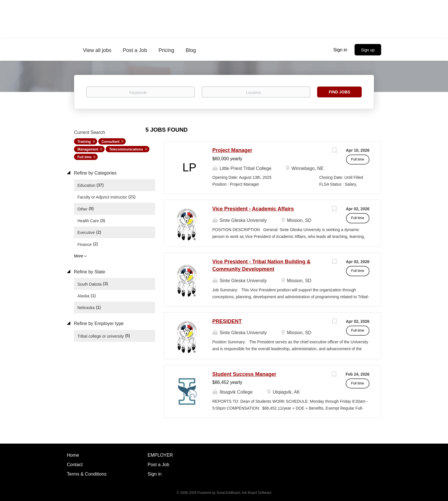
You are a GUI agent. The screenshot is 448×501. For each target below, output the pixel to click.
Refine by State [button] (89, 272)
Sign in (340, 50)
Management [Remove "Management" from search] (88, 149)
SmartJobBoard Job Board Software (244, 493)
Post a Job (159, 465)
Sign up (368, 50)
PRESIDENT (227, 321)
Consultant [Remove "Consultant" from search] (111, 142)
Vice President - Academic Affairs (253, 209)
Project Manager (232, 150)
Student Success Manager (244, 374)
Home (73, 455)
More (79, 256)
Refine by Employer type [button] (98, 323)
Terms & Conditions (87, 474)
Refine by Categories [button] (95, 173)
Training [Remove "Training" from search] (84, 142)
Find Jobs (340, 92)
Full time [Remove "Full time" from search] (84, 157)
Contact (75, 465)
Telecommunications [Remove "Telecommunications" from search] (126, 149)
